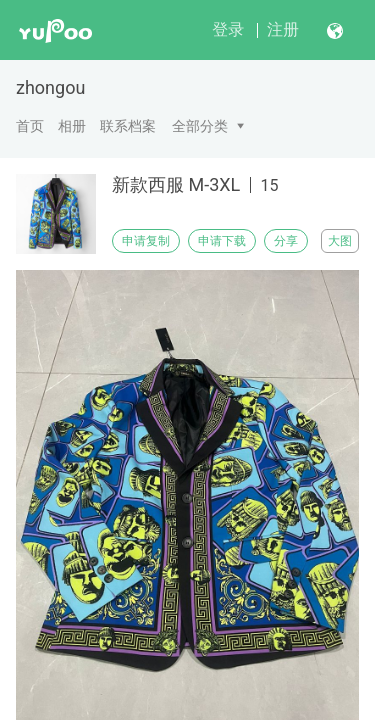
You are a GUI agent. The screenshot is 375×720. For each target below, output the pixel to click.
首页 (30, 126)
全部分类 (200, 126)
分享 (286, 241)
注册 (283, 29)
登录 (228, 29)
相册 (72, 126)
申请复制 (146, 241)
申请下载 (222, 241)
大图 (340, 241)
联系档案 (128, 126)
